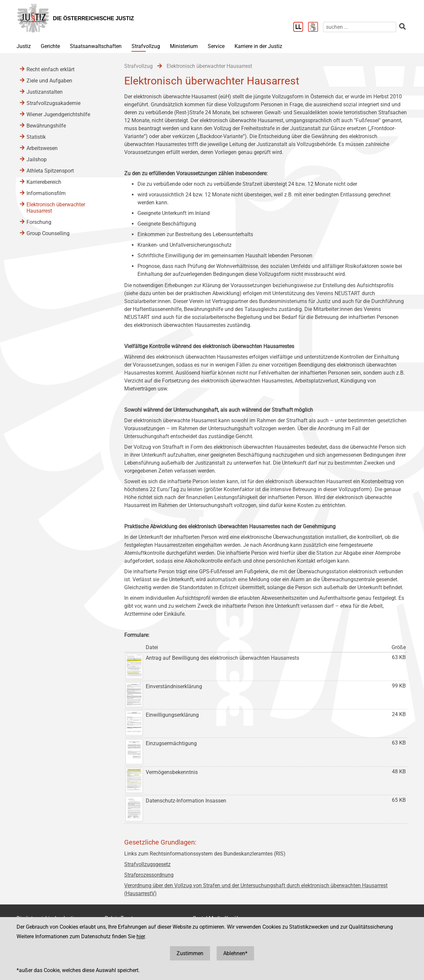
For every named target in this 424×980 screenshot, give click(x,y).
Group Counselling (48, 233)
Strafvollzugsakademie (53, 103)
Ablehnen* (235, 953)
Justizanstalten (45, 92)
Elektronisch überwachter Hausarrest (56, 208)
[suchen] (360, 27)
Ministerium (184, 46)
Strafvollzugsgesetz (147, 864)
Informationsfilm (46, 193)
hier (141, 936)
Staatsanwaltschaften (96, 46)
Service (216, 46)
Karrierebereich (44, 182)
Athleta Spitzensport (50, 171)
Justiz (24, 46)
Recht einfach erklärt (51, 69)
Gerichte (50, 46)
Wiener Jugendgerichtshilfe (58, 114)
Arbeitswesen (42, 148)
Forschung (39, 222)
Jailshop (37, 159)
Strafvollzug (146, 46)
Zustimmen (190, 953)
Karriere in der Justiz (258, 46)
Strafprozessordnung (149, 875)
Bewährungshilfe (46, 126)
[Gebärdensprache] (316, 27)
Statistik (36, 137)
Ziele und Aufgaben (49, 81)
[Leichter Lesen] (301, 27)
